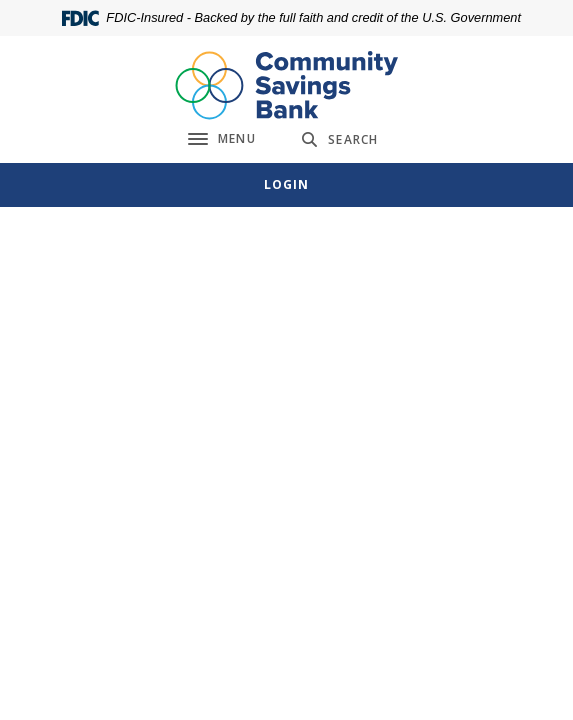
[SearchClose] (340, 139)
